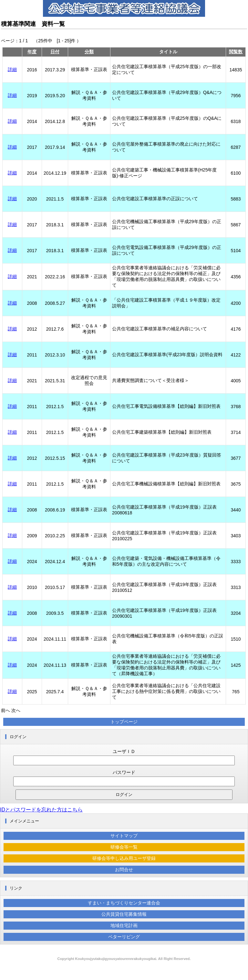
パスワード (124, 772)
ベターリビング (124, 937)
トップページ (124, 722)
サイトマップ (124, 836)
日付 (55, 52)
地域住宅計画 (124, 925)
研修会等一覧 (124, 847)
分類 (89, 52)
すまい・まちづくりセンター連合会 (124, 903)
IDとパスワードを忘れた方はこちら (41, 810)
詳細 (12, 69)
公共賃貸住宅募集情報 (124, 914)
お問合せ (124, 870)
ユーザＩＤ (124, 751)
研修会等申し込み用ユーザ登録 (124, 858)
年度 (32, 52)
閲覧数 (236, 52)
